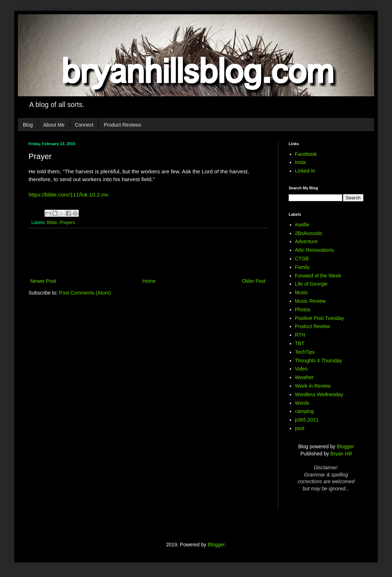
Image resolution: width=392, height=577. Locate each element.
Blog (28, 125)
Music (302, 292)
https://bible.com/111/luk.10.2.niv (68, 195)
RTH (300, 335)
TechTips (305, 352)
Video (301, 369)
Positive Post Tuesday (320, 318)
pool (300, 428)
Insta (300, 162)
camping (305, 411)
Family (302, 267)
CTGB (302, 259)
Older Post (254, 281)
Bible (52, 223)
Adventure (306, 241)
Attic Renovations (314, 250)
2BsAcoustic (309, 233)
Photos (303, 310)
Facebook (306, 154)
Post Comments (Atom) (85, 293)
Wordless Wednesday (319, 394)
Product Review (313, 326)
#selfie (302, 225)
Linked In (305, 171)
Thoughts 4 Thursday (319, 361)
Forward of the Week (318, 276)
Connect (84, 125)
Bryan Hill (341, 454)
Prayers (67, 223)
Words (302, 403)
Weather (305, 377)
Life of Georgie (311, 284)
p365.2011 (307, 420)
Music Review (310, 301)
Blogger (345, 446)
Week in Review (313, 386)
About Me (54, 125)
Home (149, 281)
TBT (300, 343)
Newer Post (43, 281)
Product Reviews (122, 125)
